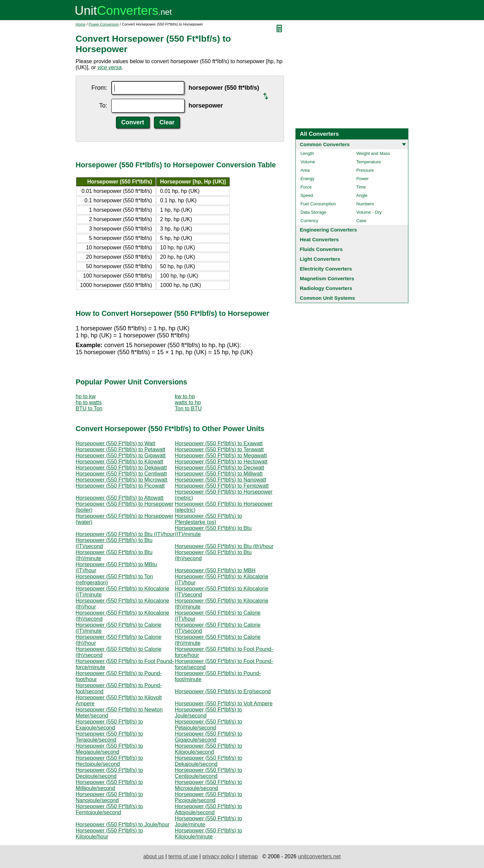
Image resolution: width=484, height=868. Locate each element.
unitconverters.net (319, 856)
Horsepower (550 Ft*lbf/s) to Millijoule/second (109, 785)
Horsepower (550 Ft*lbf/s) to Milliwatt (219, 474)
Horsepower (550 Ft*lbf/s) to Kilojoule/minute (208, 834)
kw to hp (185, 396)
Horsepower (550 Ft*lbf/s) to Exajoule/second (109, 725)
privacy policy (218, 856)
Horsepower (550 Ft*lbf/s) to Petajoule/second (208, 725)
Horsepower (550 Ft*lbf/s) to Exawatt (219, 443)
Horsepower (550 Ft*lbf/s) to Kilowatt (119, 462)
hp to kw (86, 396)
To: (103, 106)
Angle (362, 195)
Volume (308, 162)
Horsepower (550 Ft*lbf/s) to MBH (215, 570)
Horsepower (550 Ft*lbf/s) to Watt (115, 443)
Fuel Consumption (318, 204)
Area (305, 170)
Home (80, 24)
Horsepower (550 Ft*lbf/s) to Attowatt (119, 498)
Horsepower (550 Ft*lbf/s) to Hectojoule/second (109, 761)
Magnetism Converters (327, 278)
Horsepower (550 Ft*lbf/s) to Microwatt (122, 480)
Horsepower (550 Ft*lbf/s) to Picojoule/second (208, 797)
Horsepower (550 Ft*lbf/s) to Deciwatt (219, 468)
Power (362, 179)
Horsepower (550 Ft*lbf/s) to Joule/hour (123, 824)
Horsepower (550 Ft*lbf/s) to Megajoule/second (109, 749)
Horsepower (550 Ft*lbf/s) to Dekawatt (121, 468)
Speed (307, 195)
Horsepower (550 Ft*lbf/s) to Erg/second (223, 691)
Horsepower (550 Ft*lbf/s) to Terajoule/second (109, 737)
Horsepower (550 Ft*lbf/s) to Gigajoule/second (208, 737)
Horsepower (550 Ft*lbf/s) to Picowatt (120, 486)
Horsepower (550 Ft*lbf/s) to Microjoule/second (208, 785)
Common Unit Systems (327, 298)
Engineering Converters (328, 230)
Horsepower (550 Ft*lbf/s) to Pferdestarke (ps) (208, 519)
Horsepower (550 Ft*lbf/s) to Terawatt (219, 449)
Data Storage (313, 212)
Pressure (365, 170)
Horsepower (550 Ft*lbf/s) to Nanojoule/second (109, 797)
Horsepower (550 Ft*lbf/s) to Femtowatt (222, 486)
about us (153, 856)
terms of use (183, 856)
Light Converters (320, 259)
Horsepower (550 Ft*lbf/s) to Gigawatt (121, 456)
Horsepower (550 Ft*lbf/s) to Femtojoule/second (109, 809)
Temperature (369, 162)
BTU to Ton (89, 408)
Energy (307, 179)
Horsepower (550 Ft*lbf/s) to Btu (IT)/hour (125, 534)
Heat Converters (319, 239)
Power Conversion (104, 24)
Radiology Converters (326, 288)
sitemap (248, 856)
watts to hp (188, 402)
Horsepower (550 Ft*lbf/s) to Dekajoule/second (208, 761)
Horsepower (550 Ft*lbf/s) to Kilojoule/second (208, 749)
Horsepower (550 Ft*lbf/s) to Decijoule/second (109, 773)
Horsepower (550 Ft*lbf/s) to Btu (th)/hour (224, 546)
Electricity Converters (326, 269)
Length (307, 153)
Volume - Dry (369, 212)
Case (361, 221)
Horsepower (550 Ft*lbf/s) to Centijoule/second (208, 773)
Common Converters (325, 144)
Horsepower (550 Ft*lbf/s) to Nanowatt (220, 480)
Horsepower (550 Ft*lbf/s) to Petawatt (120, 449)
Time (361, 187)
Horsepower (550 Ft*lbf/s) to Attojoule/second (208, 809)
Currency (309, 221)
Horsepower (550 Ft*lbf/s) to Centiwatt (121, 474)
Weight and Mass (373, 153)
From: (99, 88)
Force (306, 187)
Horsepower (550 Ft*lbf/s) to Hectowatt (221, 462)
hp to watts (89, 402)
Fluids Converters (321, 249)
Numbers (365, 204)
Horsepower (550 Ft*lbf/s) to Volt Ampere (224, 704)
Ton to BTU (188, 408)
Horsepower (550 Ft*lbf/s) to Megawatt (221, 456)
